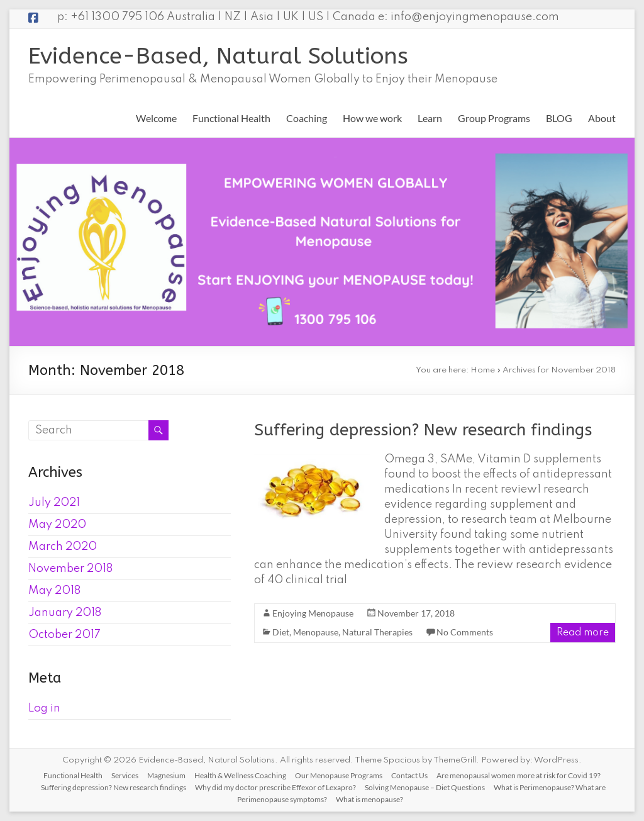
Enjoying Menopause (313, 613)
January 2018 (65, 613)
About (602, 118)
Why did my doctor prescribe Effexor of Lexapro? (275, 787)
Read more (583, 633)
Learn (430, 118)
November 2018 (70, 569)
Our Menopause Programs (339, 775)
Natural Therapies (377, 632)
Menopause (316, 632)
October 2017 (64, 635)
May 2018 (54, 591)
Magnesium (166, 775)
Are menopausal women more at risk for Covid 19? (519, 775)
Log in (44, 708)
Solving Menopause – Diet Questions (425, 787)
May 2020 (57, 525)
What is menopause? (369, 799)
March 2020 (63, 547)
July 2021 (54, 503)
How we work (372, 118)
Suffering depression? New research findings (423, 430)
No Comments (465, 632)
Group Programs (494, 118)
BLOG (559, 118)
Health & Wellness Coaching (240, 775)
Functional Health (231, 118)
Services (125, 775)
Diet (281, 632)
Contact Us (409, 775)
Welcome (156, 118)
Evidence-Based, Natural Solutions (218, 56)
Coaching (307, 118)
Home (483, 370)
